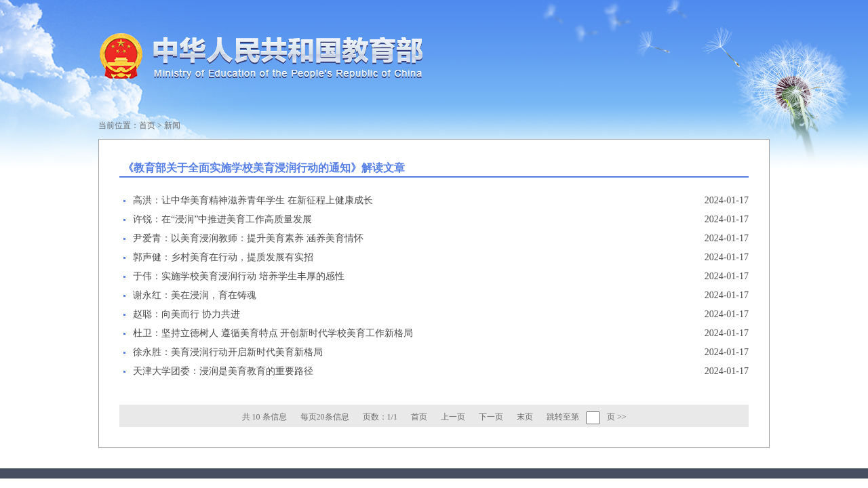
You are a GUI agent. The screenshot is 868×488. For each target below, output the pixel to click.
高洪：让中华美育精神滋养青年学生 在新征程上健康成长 (253, 200)
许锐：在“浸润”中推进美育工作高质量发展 (222, 219)
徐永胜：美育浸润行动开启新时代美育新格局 (228, 352)
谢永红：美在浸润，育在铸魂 (195, 295)
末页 (525, 417)
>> (622, 417)
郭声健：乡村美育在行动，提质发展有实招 (223, 257)
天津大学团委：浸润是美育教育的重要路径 (223, 371)
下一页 (491, 417)
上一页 (453, 417)
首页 (147, 125)
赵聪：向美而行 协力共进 (186, 314)
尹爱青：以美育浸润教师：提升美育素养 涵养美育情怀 (248, 238)
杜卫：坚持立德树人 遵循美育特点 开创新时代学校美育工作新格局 (273, 333)
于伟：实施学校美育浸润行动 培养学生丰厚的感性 (239, 276)
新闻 (172, 125)
